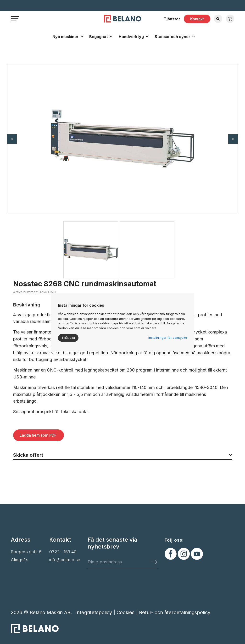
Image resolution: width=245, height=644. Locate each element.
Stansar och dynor (172, 37)
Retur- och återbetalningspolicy (175, 612)
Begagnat (99, 37)
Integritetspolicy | (96, 612)
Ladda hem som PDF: (39, 435)
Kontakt (197, 19)
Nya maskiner (65, 37)
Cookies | (128, 612)
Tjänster (172, 19)
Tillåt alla (68, 338)
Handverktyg (131, 37)
